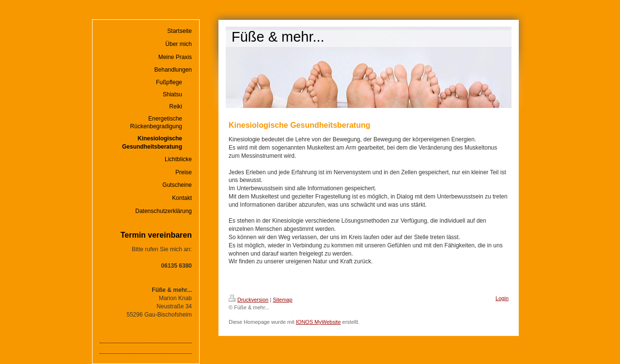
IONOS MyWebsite (318, 322)
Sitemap (282, 300)
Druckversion (248, 300)
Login (502, 298)
